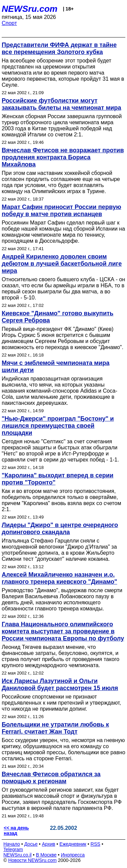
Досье (31, 844)
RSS (95, 844)
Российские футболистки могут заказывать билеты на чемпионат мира (61, 104)
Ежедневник (73, 844)
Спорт (9, 23)
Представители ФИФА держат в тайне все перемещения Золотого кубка (59, 48)
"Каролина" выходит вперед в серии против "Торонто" (58, 479)
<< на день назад (16, 831)
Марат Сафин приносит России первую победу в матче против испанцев (61, 211)
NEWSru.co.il (17, 855)
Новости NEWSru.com (32, 860)
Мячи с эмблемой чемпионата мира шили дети (56, 366)
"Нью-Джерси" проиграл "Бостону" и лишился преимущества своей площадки (58, 426)
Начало (12, 844)
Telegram (13, 849)
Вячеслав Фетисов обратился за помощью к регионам (51, 778)
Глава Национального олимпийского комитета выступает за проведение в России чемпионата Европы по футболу (63, 631)
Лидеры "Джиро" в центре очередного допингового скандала (60, 529)
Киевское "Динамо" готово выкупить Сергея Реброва (58, 317)
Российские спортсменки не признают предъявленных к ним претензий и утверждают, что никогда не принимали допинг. (61, 703)
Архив (49, 844)
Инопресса (73, 855)
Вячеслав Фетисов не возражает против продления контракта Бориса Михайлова (63, 157)
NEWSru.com (30, 9)
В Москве (46, 855)
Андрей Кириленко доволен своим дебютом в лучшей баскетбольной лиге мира (62, 264)
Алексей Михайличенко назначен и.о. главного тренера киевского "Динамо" (59, 578)
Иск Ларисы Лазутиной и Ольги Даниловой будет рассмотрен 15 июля (60, 685)
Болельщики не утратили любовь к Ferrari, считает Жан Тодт (55, 728)
